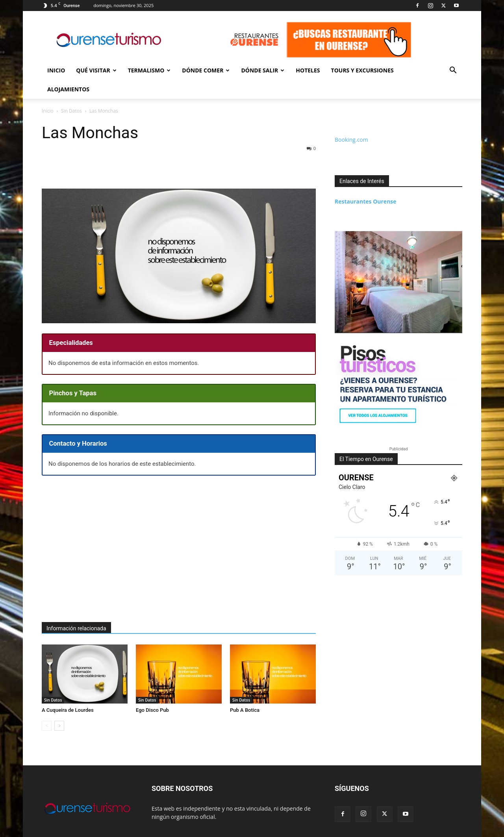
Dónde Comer (206, 70)
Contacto (410, 830)
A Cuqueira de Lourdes (68, 691)
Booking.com (351, 121)
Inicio (56, 70)
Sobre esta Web (445, 830)
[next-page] (59, 707)
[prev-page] (47, 707)
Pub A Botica (245, 691)
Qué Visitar (96, 70)
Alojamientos (68, 89)
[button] (453, 71)
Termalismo (149, 70)
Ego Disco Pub (152, 691)
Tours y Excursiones (362, 70)
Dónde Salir (263, 70)
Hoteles (308, 70)
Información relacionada (76, 609)
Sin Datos (53, 681)
